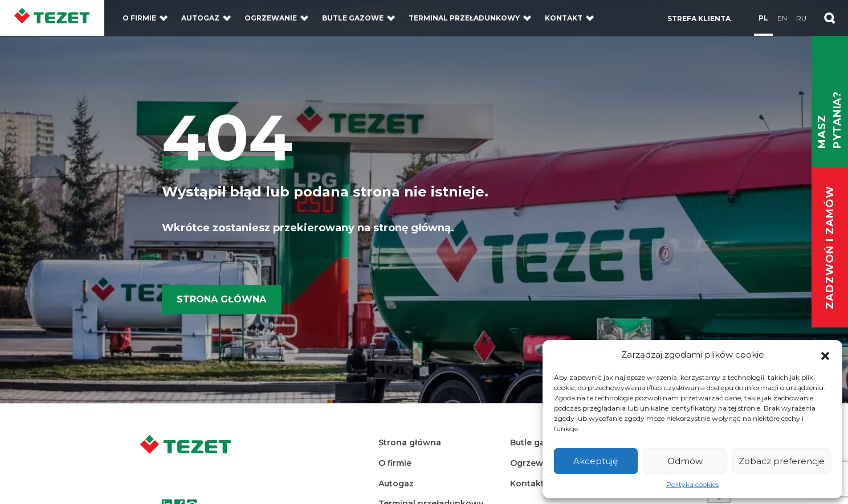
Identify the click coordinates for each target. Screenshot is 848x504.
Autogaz (200, 18)
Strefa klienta (699, 19)
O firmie (139, 18)
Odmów (685, 461)
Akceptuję (596, 461)
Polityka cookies (692, 484)
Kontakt (564, 18)
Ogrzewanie (271, 18)
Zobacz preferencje (782, 461)
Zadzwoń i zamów (830, 248)
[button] (825, 355)
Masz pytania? (829, 120)
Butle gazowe (353, 18)
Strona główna (221, 299)
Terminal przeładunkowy (464, 18)
